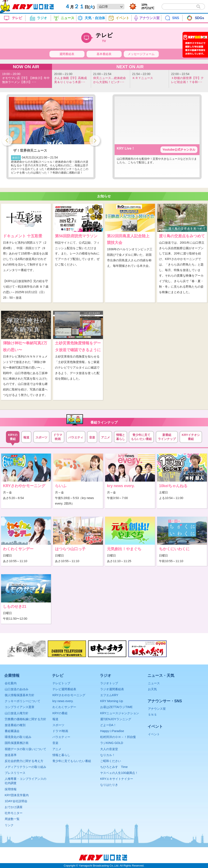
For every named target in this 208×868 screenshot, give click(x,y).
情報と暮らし (61, 755)
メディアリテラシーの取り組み (25, 767)
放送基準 (11, 755)
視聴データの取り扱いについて (25, 749)
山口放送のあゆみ (17, 689)
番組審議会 (12, 731)
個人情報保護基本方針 (20, 695)
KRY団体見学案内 (17, 795)
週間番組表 (67, 54)
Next (95, 140)
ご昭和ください (111, 761)
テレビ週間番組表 (64, 689)
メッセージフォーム (141, 54)
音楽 (55, 743)
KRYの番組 (60, 713)
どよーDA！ (108, 725)
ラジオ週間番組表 (112, 689)
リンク (9, 825)
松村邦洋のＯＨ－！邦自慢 (118, 737)
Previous (7, 140)
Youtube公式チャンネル (179, 150)
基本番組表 (104, 54)
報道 (55, 719)
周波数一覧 (12, 819)
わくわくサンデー (64, 707)
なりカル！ (108, 755)
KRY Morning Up (112, 701)
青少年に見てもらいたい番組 (72, 761)
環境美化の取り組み (18, 737)
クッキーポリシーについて (22, 701)
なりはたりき (109, 785)
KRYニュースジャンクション (120, 713)
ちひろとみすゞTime (114, 767)
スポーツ (58, 725)
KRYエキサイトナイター (117, 779)
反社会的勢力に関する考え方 (24, 761)
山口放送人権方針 (17, 713)
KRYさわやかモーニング (69, 695)
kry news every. (63, 701)
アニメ (57, 749)
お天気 (152, 689)
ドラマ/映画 (60, 731)
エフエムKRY (109, 695)
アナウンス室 (157, 709)
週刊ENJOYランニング (116, 719)
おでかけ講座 (14, 807)
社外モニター (14, 813)
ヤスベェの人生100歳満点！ (119, 773)
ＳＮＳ (152, 715)
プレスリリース (15, 773)
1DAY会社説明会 (16, 801)
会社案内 (11, 683)
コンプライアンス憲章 (20, 707)
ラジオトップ (109, 683)
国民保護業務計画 (17, 743)
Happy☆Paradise (112, 731)
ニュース (154, 683)
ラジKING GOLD (112, 743)
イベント (154, 734)
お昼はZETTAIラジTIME (116, 707)
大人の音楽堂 (109, 749)
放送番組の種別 (15, 725)
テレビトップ (61, 683)
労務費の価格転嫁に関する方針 (25, 719)
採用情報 (11, 789)
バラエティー (61, 737)
